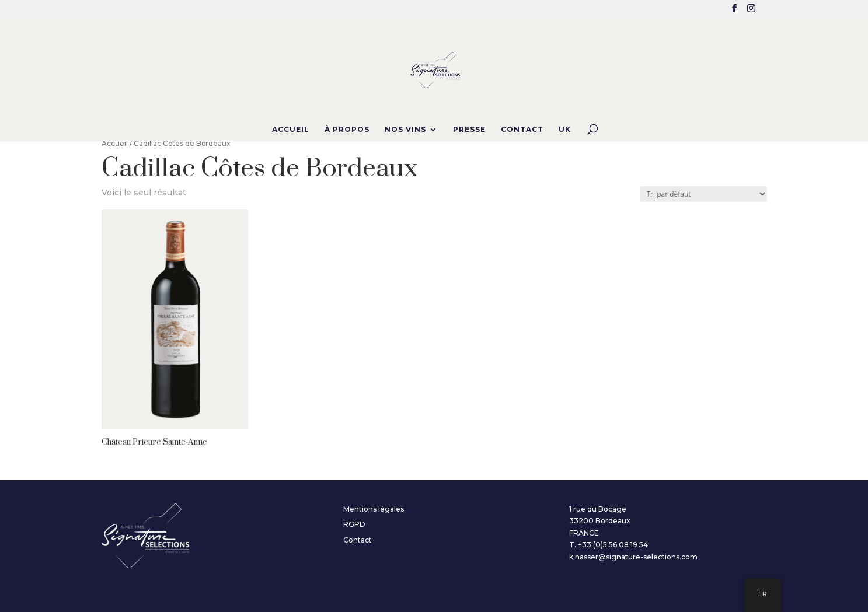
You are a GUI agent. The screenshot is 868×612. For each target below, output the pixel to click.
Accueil (291, 130)
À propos (347, 130)
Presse (469, 130)
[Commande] (703, 194)
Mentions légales (374, 509)
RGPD (354, 524)
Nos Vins (405, 130)
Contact (522, 130)
